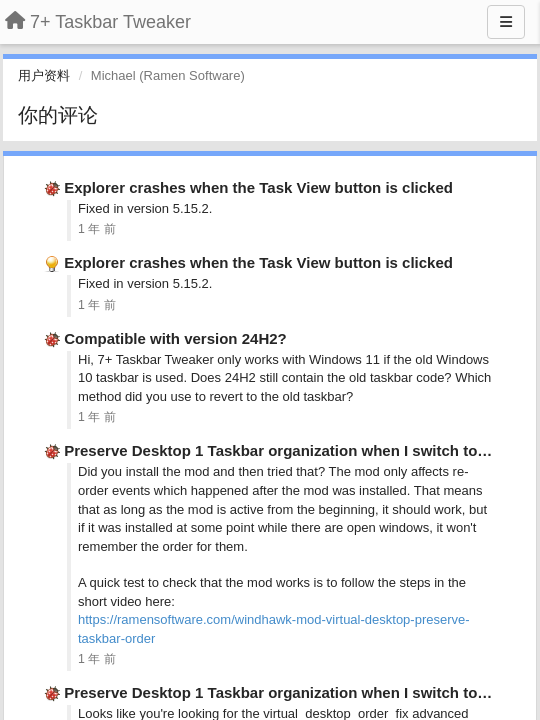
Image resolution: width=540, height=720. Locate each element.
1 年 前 (97, 229)
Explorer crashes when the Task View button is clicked (258, 187)
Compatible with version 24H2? (175, 338)
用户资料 (44, 75)
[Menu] (506, 22)
